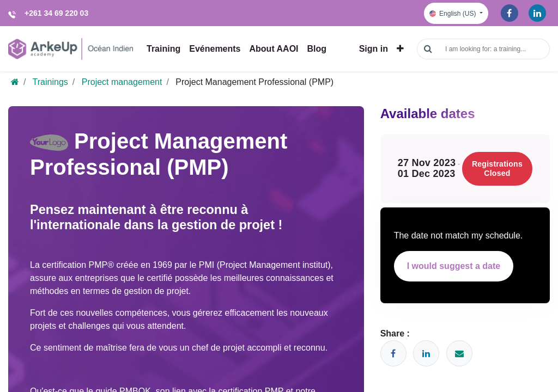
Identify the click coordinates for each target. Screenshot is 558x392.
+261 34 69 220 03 (56, 13)
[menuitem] (163, 45)
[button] (400, 45)
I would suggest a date (454, 258)
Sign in (374, 44)
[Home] (15, 74)
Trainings (50, 74)
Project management (122, 74)
